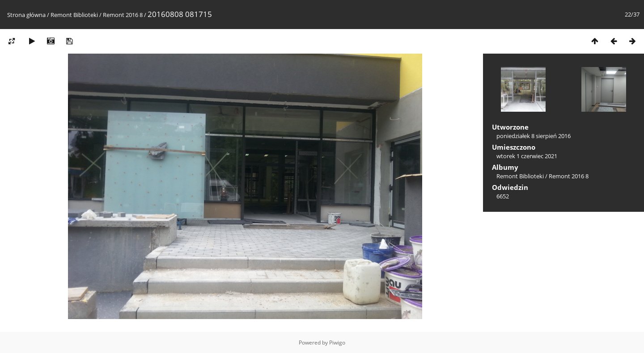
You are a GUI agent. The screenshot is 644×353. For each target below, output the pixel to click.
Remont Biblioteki (74, 15)
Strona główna (26, 15)
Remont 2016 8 (123, 15)
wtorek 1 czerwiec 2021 (527, 156)
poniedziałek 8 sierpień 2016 (534, 136)
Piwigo (337, 342)
